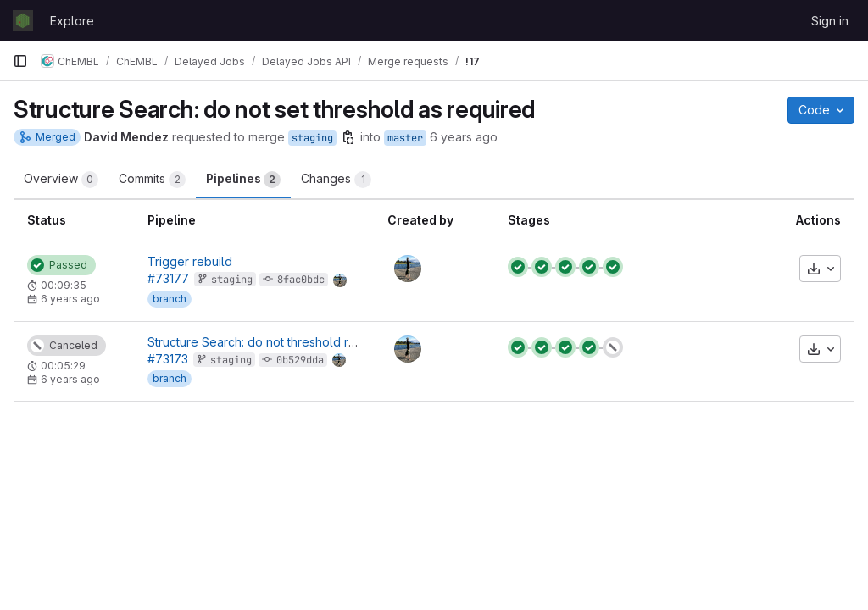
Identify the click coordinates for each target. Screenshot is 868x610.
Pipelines (243, 180)
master (405, 138)
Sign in (830, 21)
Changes (336, 180)
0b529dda (300, 360)
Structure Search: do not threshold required (270, 342)
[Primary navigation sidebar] (20, 61)
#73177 (168, 278)
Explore (72, 21)
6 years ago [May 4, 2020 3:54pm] (464, 137)
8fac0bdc (301, 280)
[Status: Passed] (61, 265)
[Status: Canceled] (67, 346)
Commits (152, 180)
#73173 (168, 359)
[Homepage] (23, 20)
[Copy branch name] (348, 137)
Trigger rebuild (190, 261)
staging (312, 138)
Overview (61, 180)
